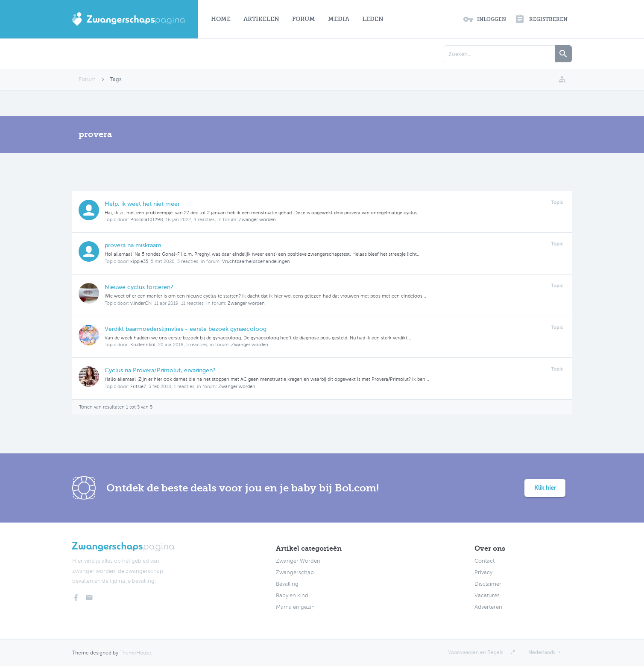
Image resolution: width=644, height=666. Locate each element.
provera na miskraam (133, 245)
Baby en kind (292, 596)
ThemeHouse (135, 653)
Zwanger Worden (298, 561)
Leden (373, 19)
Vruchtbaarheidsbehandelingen (256, 261)
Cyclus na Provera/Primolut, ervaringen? (160, 370)
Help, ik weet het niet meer (142, 204)
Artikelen (261, 19)
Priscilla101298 (147, 220)
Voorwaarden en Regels (476, 652)
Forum (304, 19)
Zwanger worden (257, 220)
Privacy (483, 573)
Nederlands (542, 652)
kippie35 (139, 261)
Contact (484, 561)
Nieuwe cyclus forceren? (139, 287)
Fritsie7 (138, 387)
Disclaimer (488, 584)
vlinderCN (141, 303)
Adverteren (488, 607)
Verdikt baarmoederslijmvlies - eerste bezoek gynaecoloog (186, 329)
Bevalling (287, 584)
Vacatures (487, 596)
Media (339, 19)
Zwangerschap (295, 573)
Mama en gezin (295, 607)
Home (221, 19)
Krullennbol (143, 345)
